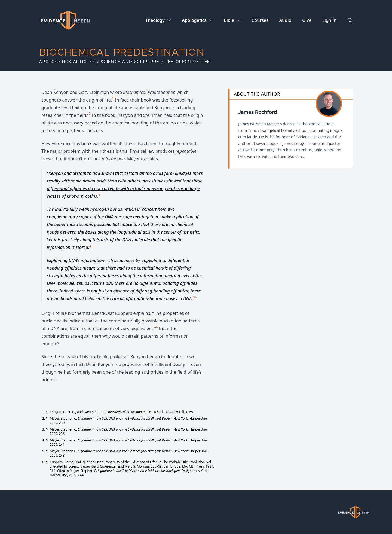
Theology (155, 20)
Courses (260, 20)
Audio (285, 20)
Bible (229, 20)
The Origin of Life (188, 62)
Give (307, 20)
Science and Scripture (130, 62)
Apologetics (194, 20)
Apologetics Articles (67, 62)
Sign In (329, 20)
